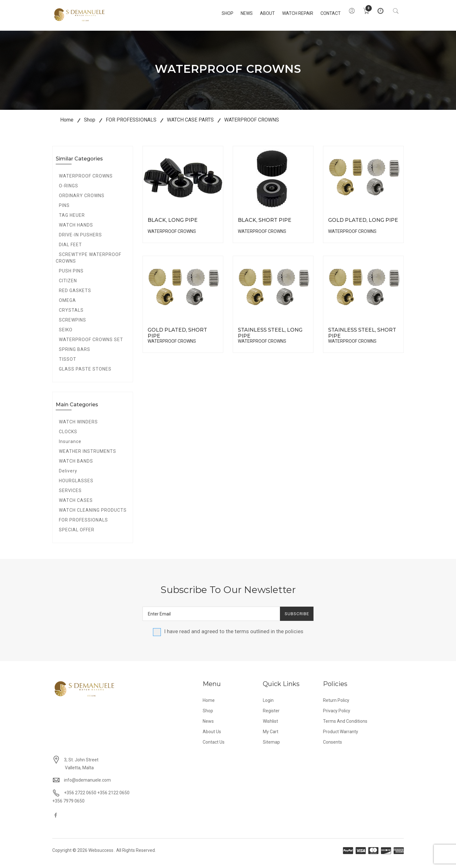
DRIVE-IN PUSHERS (80, 240)
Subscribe (294, 619)
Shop (217, 13)
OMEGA (67, 305)
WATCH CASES (76, 505)
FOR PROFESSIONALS (131, 125)
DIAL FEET (70, 250)
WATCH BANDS (76, 466)
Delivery (68, 476)
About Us (212, 737)
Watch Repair (288, 13)
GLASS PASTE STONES (85, 374)
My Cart (271, 737)
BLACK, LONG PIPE (173, 225)
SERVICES (70, 496)
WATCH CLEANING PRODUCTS (93, 515)
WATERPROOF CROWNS (252, 125)
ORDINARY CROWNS (82, 201)
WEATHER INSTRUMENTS (88, 456)
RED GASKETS (75, 296)
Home (67, 125)
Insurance (70, 446)
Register (271, 716)
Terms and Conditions (345, 726)
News (237, 13)
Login (268, 705)
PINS (64, 210)
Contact (320, 13)
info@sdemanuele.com (87, 785)
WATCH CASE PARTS (190, 125)
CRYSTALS (71, 315)
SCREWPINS (73, 325)
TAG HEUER (72, 220)
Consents (332, 747)
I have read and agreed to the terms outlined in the (228, 636)
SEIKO (66, 335)
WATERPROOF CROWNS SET (91, 345)
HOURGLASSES (76, 486)
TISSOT (68, 364)
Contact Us (214, 747)
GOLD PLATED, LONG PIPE (363, 225)
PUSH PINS (71, 276)
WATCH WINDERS (78, 427)
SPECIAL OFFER (77, 535)
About (257, 13)
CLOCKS (68, 437)
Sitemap (271, 747)
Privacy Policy (337, 716)
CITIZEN (68, 286)
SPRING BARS (75, 354)
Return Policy (336, 705)
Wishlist (270, 726)
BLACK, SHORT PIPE (265, 225)
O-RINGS (69, 191)
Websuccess (101, 855)
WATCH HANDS (76, 230)
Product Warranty (341, 737)
